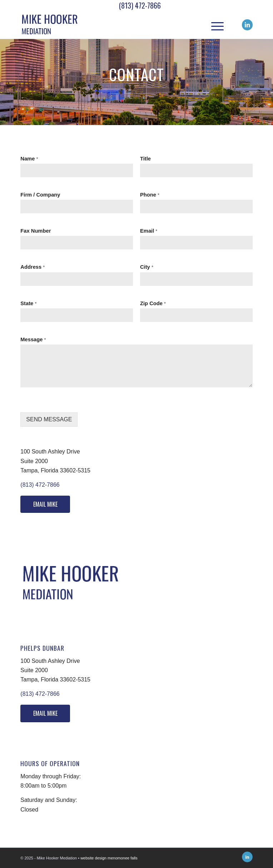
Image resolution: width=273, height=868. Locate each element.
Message (33, 339)
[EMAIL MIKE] (45, 504)
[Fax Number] (77, 243)
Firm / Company (40, 195)
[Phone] (196, 207)
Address (33, 267)
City (147, 267)
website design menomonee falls (109, 858)
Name (29, 159)
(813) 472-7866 (140, 5)
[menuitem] (214, 25)
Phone (150, 195)
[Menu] (214, 25)
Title (145, 159)
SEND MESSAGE (49, 419)
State (28, 303)
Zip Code (153, 303)
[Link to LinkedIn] (247, 25)
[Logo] (113, 25)
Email (149, 231)
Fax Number (36, 231)
